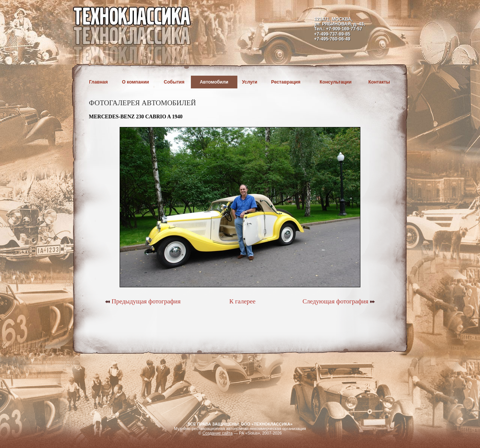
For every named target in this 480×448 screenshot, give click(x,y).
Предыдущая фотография (143, 301)
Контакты (379, 82)
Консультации (335, 82)
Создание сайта (218, 433)
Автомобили (214, 82)
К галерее (242, 301)
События (174, 82)
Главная (99, 82)
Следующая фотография (339, 301)
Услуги (250, 82)
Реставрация (286, 82)
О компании (135, 82)
